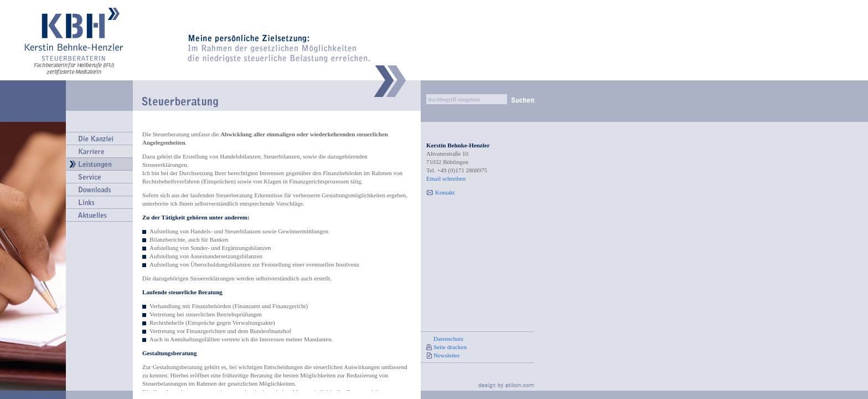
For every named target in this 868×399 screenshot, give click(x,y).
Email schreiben (446, 178)
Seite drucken (450, 347)
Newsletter (447, 355)
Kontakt (445, 192)
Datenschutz (448, 339)
